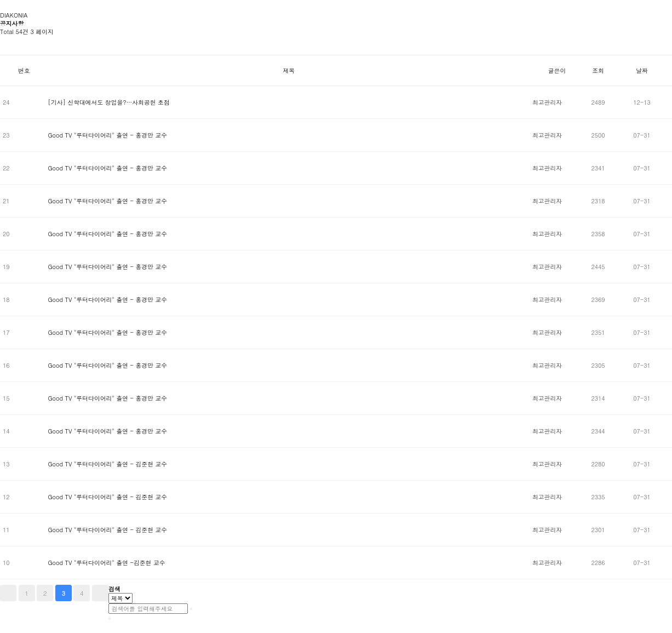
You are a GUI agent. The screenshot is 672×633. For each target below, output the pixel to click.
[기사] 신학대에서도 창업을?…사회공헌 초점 (108, 102)
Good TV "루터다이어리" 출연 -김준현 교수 (106, 563)
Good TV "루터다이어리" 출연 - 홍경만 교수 (107, 135)
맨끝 (100, 593)
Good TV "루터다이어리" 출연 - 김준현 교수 (107, 464)
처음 (8, 593)
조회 (598, 70)
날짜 (642, 70)
